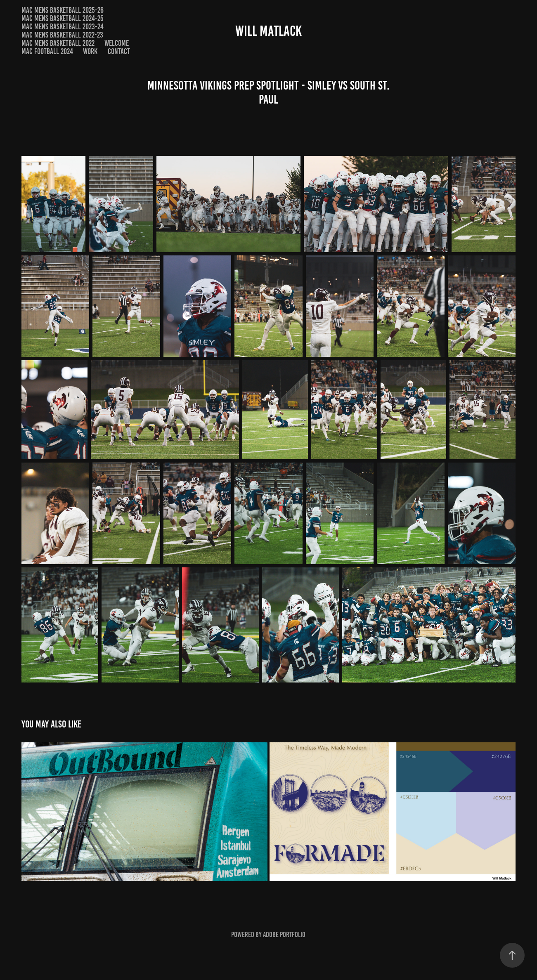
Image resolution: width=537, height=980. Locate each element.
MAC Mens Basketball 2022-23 (62, 35)
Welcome (117, 43)
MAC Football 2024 (47, 51)
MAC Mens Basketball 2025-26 (63, 10)
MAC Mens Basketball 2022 (58, 43)
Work (90, 51)
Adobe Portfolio (284, 935)
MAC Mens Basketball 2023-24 (63, 27)
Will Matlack (268, 31)
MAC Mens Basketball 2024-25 (63, 18)
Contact (119, 51)
